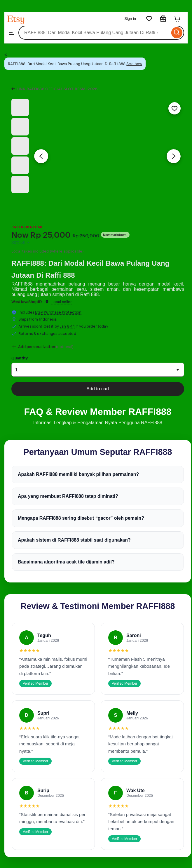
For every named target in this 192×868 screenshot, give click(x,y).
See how (134, 64)
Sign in (130, 19)
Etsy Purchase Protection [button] (58, 312)
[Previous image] (41, 156)
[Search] (177, 33)
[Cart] (177, 19)
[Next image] (174, 156)
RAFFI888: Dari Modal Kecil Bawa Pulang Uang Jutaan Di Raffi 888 (90, 269)
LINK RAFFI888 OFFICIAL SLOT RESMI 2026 (57, 89)
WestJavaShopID (27, 302)
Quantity (20, 358)
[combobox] (94, 33)
